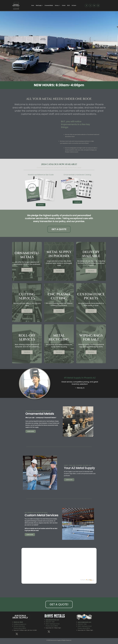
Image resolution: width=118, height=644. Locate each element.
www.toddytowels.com (84, 622)
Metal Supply (39, 5)
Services (57, 5)
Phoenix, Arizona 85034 (52, 626)
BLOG (69, 5)
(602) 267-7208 (50, 622)
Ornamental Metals (49, 5)
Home (33, 5)
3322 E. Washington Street (53, 624)
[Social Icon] (86, 5)
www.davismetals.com (52, 620)
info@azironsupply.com (20, 624)
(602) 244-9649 (18, 622)
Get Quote (74, 5)
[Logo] (16, 5)
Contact (64, 5)
